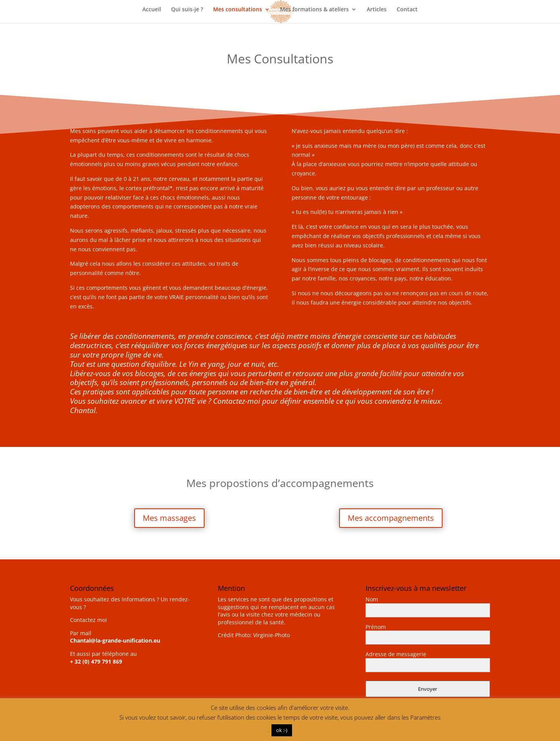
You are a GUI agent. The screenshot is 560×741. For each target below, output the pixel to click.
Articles (377, 10)
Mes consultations (238, 10)
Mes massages (169, 518)
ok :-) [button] (282, 730)
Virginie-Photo (271, 635)
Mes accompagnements (391, 518)
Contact (407, 10)
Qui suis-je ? (187, 10)
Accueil (152, 10)
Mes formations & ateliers (314, 10)
